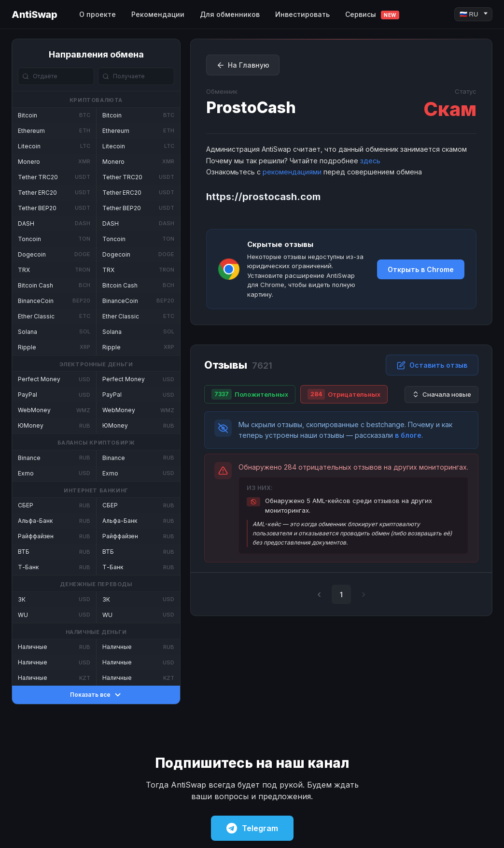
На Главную (243, 65)
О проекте (98, 14)
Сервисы (372, 15)
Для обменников (230, 14)
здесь (370, 161)
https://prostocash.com (263, 197)
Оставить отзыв (432, 365)
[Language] (473, 14)
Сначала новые (441, 395)
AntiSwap (34, 14)
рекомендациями (292, 172)
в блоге (408, 435)
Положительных (250, 394)
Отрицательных (344, 394)
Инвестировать (302, 14)
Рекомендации (158, 14)
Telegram (252, 828)
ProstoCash (251, 108)
